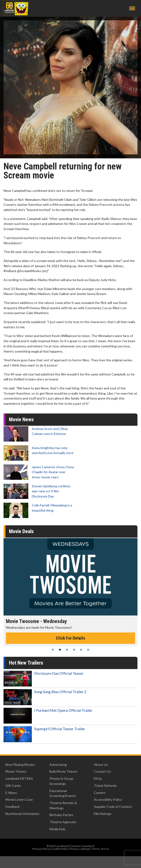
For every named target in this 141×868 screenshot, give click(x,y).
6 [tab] (88, 650)
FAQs (98, 778)
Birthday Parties (61, 815)
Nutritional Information (22, 814)
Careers (100, 793)
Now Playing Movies (20, 765)
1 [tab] (53, 650)
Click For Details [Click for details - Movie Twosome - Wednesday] (70, 638)
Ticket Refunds (105, 786)
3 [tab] (67, 650)
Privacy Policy (41, 849)
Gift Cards (13, 786)
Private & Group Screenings (61, 781)
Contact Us (102, 771)
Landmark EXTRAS (19, 778)
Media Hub (57, 829)
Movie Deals (21, 531)
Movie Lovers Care (19, 799)
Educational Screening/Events (63, 793)
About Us (101, 765)
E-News (11, 793)
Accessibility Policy (108, 799)
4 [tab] (74, 650)
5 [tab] (81, 650)
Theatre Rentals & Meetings (63, 805)
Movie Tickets (16, 771)
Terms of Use (100, 849)
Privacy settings (80, 849)
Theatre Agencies (63, 822)
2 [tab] (60, 650)
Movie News (21, 419)
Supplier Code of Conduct (113, 807)
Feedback (12, 807)
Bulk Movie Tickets (64, 771)
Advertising (58, 765)
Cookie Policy (60, 849)
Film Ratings (103, 814)
